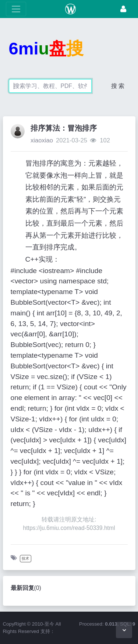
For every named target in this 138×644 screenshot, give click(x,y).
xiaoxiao (42, 140)
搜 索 (118, 86)
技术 (25, 558)
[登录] (123, 9)
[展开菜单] (16, 9)
